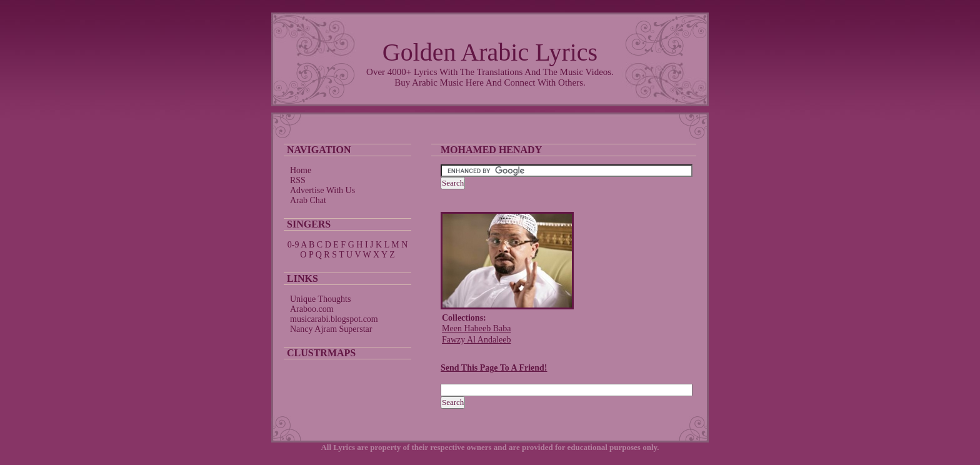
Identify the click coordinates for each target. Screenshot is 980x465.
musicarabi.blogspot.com (334, 319)
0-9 (293, 245)
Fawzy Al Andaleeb (476, 340)
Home (301, 170)
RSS (298, 180)
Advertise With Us (322, 190)
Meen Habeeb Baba (476, 328)
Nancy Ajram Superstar (331, 329)
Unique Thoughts (320, 299)
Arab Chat (308, 200)
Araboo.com (312, 309)
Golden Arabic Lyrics (490, 52)
